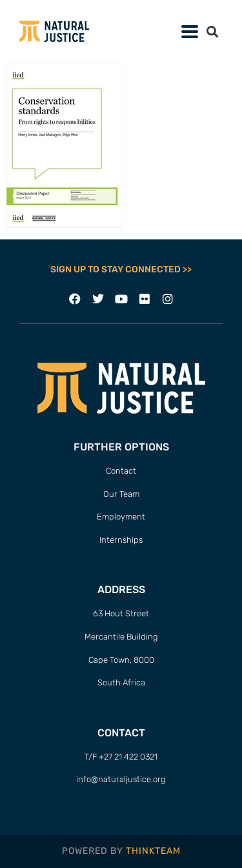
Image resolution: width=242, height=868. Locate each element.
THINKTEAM (153, 851)
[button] (212, 31)
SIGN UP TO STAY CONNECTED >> (121, 269)
